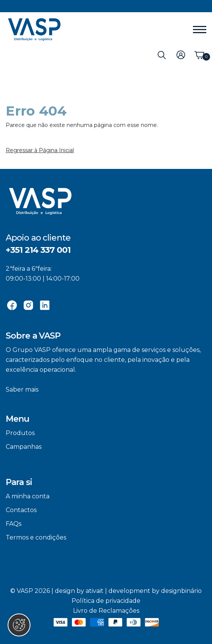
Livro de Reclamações (106, 611)
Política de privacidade (106, 601)
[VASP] (34, 30)
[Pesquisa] (162, 55)
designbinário (181, 591)
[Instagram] (28, 305)
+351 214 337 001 (38, 250)
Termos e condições (36, 537)
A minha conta (28, 496)
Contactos (21, 510)
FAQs (14, 524)
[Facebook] (12, 305)
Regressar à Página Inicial (40, 150)
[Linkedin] (45, 305)
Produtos (20, 433)
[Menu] (200, 30)
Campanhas (24, 447)
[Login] (181, 55)
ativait (95, 591)
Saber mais (22, 389)
